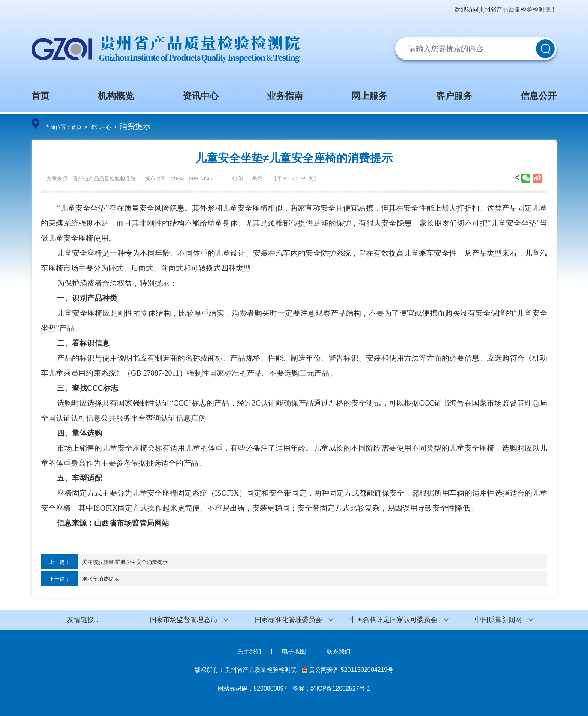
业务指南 (285, 96)
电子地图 (294, 651)
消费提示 (135, 126)
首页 (40, 96)
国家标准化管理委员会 (288, 620)
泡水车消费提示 (100, 579)
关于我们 (249, 651)
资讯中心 (201, 96)
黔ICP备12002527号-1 (340, 688)
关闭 (257, 178)
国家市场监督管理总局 (183, 620)
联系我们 (339, 651)
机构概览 (116, 96)
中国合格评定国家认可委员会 (393, 620)
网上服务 (369, 96)
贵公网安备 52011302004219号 (348, 670)
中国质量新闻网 (498, 620)
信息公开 (538, 96)
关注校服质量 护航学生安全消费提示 (125, 562)
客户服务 (454, 96)
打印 (238, 178)
